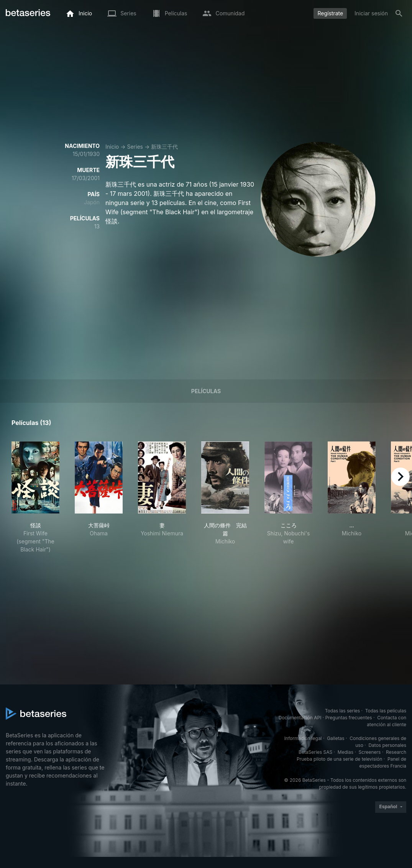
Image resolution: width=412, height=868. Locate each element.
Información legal (303, 738)
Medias (346, 752)
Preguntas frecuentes (349, 718)
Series (135, 147)
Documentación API (300, 718)
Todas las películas (386, 711)
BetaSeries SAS (315, 752)
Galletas (336, 738)
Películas (206, 391)
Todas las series (342, 711)
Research (396, 752)
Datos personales (387, 745)
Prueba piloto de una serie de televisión (339, 759)
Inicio (112, 147)
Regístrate (330, 13)
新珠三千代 (164, 147)
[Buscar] (399, 13)
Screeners (370, 752)
